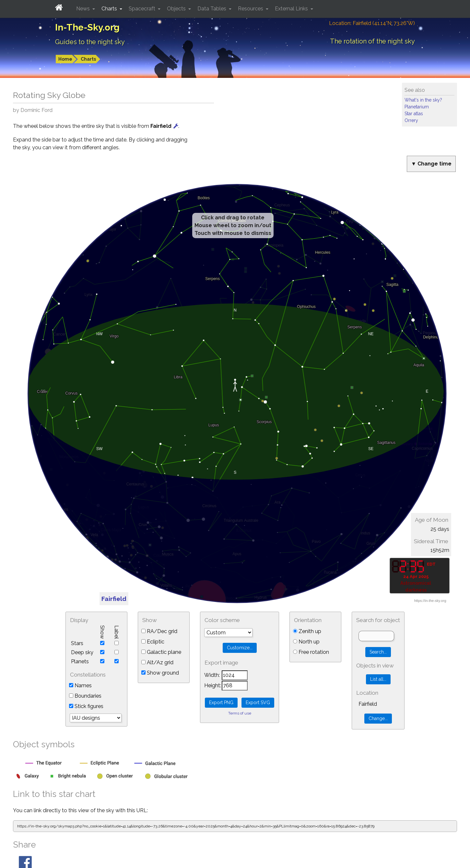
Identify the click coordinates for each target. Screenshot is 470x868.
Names (80, 685)
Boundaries (85, 696)
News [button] (84, 9)
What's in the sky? (423, 100)
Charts (88, 59)
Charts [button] (110, 9)
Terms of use (240, 713)
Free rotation (311, 652)
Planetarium (417, 107)
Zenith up (307, 631)
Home (65, 59)
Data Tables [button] (212, 9)
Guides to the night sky (90, 42)
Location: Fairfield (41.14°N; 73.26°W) (372, 23)
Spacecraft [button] (143, 9)
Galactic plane (161, 652)
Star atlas (414, 114)
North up (306, 642)
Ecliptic (153, 642)
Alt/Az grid (157, 662)
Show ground (160, 673)
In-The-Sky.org (87, 27)
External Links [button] (292, 9)
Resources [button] (251, 9)
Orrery (411, 120)
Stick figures (86, 706)
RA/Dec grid (159, 631)
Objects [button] (177, 9)
